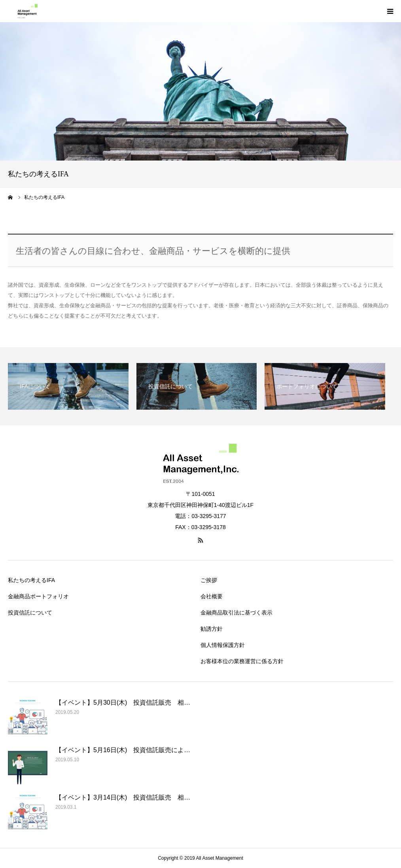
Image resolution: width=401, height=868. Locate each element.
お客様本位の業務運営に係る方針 (242, 661)
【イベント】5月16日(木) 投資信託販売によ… (123, 750)
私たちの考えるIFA (31, 580)
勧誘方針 (212, 629)
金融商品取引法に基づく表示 (236, 613)
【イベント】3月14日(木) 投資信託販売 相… (123, 797)
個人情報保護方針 (223, 645)
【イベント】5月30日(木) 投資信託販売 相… (123, 703)
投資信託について (30, 613)
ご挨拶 (209, 580)
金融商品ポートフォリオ (38, 596)
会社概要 (212, 596)
